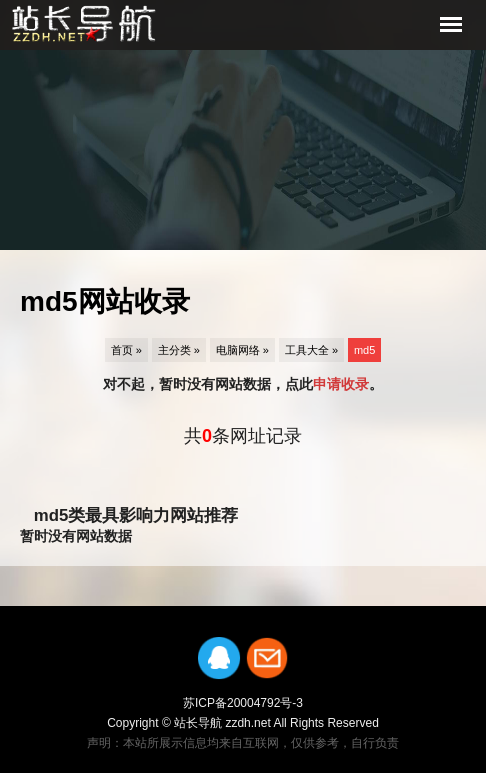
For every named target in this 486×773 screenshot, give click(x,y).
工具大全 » (311, 350)
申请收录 (341, 384)
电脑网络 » (242, 350)
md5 (364, 350)
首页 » (126, 350)
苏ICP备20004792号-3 (243, 703)
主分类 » (179, 350)
